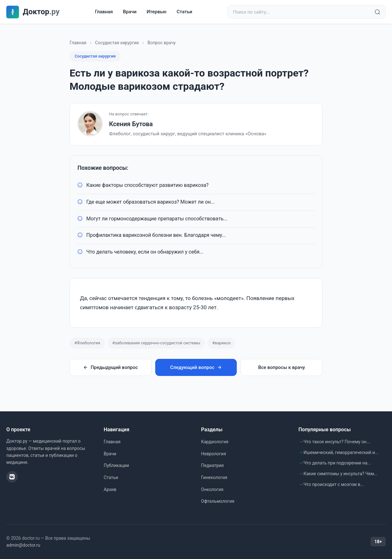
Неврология (214, 454)
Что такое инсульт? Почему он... (337, 442)
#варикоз (221, 343)
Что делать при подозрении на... (337, 463)
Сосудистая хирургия (117, 43)
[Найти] (377, 12)
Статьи (184, 12)
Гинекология (214, 477)
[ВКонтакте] (12, 477)
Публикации (116, 465)
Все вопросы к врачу (282, 367)
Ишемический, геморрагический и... (341, 452)
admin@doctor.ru (23, 545)
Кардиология (215, 442)
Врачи (130, 12)
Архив (110, 489)
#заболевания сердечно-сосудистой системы (156, 343)
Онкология (212, 489)
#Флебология (87, 343)
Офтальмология (218, 501)
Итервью (157, 12)
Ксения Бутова (131, 124)
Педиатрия (212, 465)
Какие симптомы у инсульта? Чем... (340, 474)
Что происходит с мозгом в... (334, 484)
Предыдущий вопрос (110, 367)
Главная (104, 12)
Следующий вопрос (196, 367)
